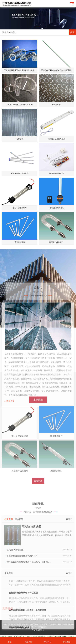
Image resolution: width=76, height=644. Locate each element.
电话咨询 (28, 640)
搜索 (72, 32)
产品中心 (48, 640)
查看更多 (38, 509)
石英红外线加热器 (31, 567)
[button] (38, 27)
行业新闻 (19, 560)
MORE (69, 560)
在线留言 (67, 640)
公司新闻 (9, 560)
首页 (9, 640)
